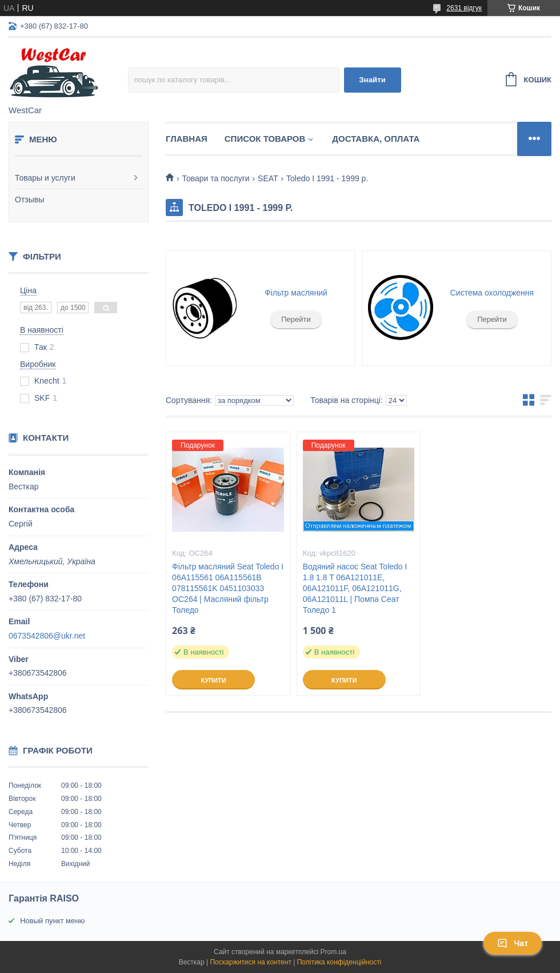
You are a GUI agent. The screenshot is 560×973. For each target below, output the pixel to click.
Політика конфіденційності (339, 962)
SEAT (268, 178)
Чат (513, 943)
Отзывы (29, 200)
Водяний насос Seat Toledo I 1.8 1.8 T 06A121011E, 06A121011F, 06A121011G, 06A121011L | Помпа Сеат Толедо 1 (355, 588)
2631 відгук (464, 8)
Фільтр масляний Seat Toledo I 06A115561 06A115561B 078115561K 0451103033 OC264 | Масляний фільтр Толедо (228, 588)
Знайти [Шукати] (372, 80)
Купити (213, 680)
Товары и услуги (45, 178)
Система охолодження (492, 293)
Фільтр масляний (296, 293)
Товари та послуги (215, 178)
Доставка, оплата (376, 139)
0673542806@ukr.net (47, 636)
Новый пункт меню (52, 921)
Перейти (296, 319)
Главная (187, 139)
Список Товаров (265, 139)
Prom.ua (333, 952)
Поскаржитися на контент (250, 962)
